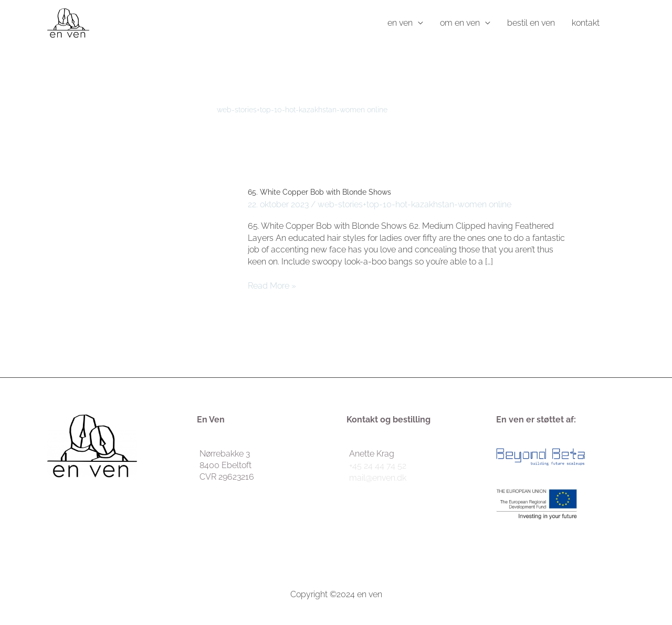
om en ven (460, 23)
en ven (400, 23)
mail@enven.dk (378, 478)
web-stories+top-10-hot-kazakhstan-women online (414, 204)
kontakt (586, 23)
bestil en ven (531, 23)
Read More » (272, 285)
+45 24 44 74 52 (378, 466)
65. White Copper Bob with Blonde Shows (319, 192)
